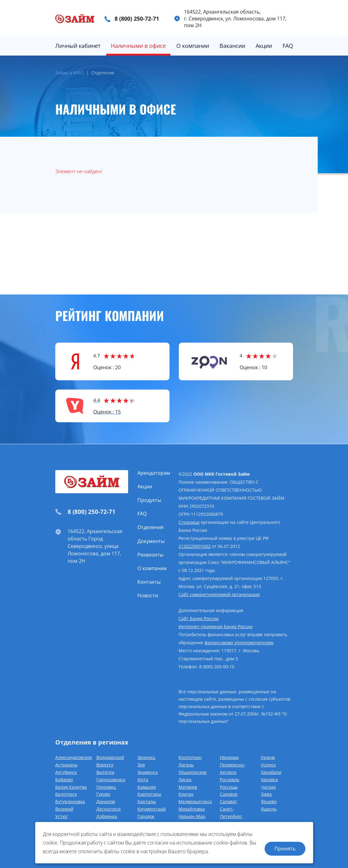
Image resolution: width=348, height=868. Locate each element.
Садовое (229, 794)
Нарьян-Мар (192, 816)
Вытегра (105, 772)
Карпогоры (149, 794)
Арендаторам (154, 473)
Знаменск (148, 772)
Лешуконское (193, 772)
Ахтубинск (66, 772)
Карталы (147, 801)
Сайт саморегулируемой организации (219, 594)
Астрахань (66, 765)
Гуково (103, 794)
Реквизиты (150, 555)
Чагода (268, 787)
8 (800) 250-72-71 (137, 19)
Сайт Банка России (199, 618)
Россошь (229, 787)
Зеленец (146, 757)
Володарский (110, 757)
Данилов (106, 801)
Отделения (151, 527)
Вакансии (232, 46)
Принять (285, 849)
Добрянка (107, 816)
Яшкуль (269, 809)
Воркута (105, 765)
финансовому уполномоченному (239, 643)
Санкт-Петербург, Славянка (232, 816)
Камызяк (147, 787)
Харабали (271, 772)
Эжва (266, 794)
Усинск (268, 765)
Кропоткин (190, 757)
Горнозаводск (111, 780)
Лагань (186, 765)
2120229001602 (195, 546)
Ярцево (269, 801)
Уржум (268, 757)
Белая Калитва (71, 787)
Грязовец (106, 787)
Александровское (74, 757)
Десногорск (109, 809)
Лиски (185, 780)
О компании (193, 46)
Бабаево (64, 780)
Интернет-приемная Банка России (216, 626)
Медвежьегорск (195, 801)
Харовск (269, 780)
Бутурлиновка (70, 801)
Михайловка (192, 809)
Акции (264, 46)
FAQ (288, 46)
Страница (189, 522)
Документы (151, 541)
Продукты (149, 500)
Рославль (230, 780)
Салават (229, 801)
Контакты (149, 582)
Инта (143, 780)
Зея (141, 765)
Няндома (229, 757)
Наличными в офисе (138, 46)
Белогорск (66, 794)
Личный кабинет (78, 46)
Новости (148, 595)
